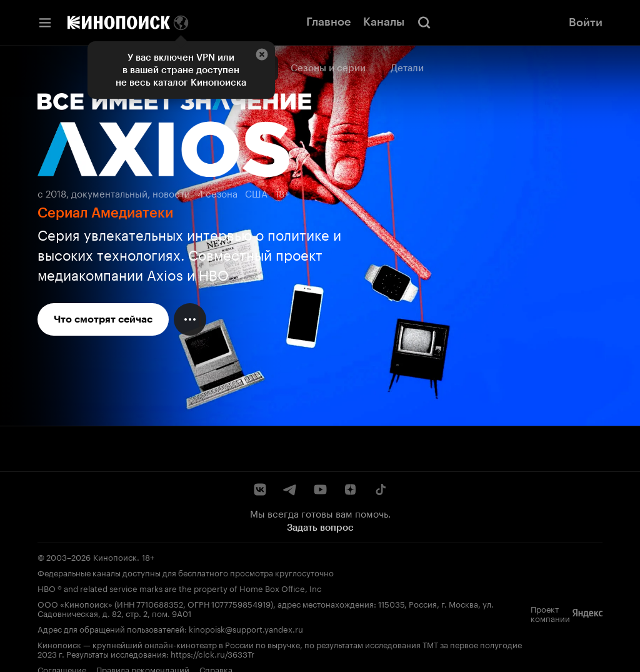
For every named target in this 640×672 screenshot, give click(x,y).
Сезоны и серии (328, 68)
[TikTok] (380, 489)
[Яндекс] (587, 613)
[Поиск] (424, 23)
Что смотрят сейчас (103, 319)
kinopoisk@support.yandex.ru (246, 628)
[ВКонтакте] (260, 489)
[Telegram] (290, 489)
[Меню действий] (190, 319)
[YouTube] (320, 489)
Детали (407, 68)
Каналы (384, 22)
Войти (586, 23)
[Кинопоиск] (119, 23)
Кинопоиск (115, 556)
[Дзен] (350, 489)
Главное (328, 22)
